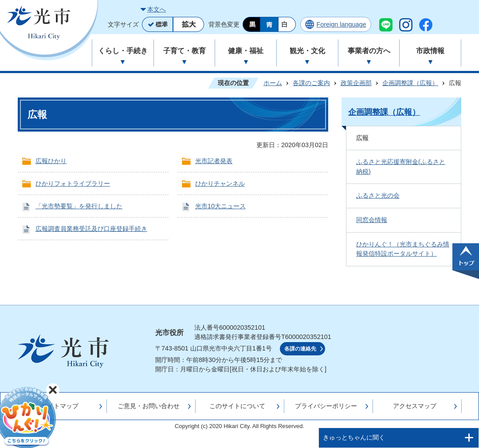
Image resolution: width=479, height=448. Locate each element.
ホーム (273, 83)
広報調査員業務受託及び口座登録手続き (91, 229)
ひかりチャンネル (220, 183)
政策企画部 (356, 83)
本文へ (157, 9)
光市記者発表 (214, 161)
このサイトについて (237, 406)
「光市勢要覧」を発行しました (79, 206)
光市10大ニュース (220, 206)
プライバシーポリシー (326, 406)
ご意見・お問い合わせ (149, 406)
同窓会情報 (372, 220)
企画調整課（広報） (410, 83)
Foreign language (341, 24)
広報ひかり (51, 161)
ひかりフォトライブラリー (73, 183)
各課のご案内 (311, 83)
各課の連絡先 (300, 349)
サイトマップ (60, 406)
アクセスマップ (415, 406)
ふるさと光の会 (378, 195)
